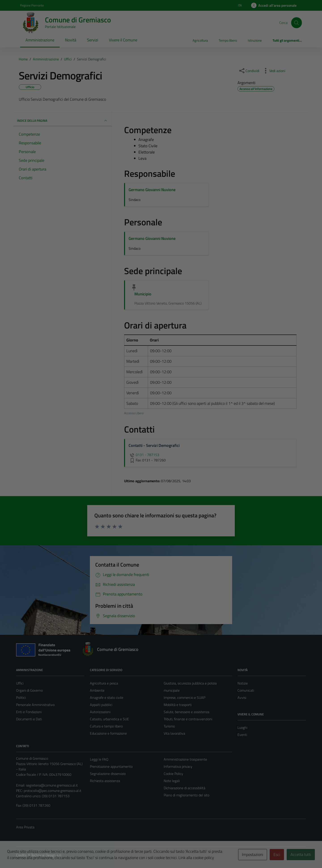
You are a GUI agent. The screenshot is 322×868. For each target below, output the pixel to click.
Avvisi (242, 697)
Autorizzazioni (100, 712)
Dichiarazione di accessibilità (184, 788)
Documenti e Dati (29, 719)
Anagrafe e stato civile (107, 697)
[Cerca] (297, 23)
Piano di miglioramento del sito (186, 795)
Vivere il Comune (123, 40)
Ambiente (97, 690)
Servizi (93, 40)
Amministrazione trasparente (185, 759)
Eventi (242, 735)
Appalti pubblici (101, 705)
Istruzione (255, 40)
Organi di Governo (29, 690)
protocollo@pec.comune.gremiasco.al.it (53, 791)
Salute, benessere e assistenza (186, 712)
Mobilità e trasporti (178, 705)
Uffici (20, 683)
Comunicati (246, 690)
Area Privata (25, 827)
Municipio (143, 294)
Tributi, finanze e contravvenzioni (188, 719)
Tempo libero (228, 40)
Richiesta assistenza (105, 781)
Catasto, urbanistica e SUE (109, 719)
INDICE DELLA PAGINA (63, 121)
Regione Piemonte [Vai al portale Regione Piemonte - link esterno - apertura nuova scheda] (32, 5)
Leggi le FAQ (99, 759)
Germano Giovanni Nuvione (152, 190)
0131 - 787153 (144, 455)
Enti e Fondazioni (29, 712)
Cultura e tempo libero (106, 726)
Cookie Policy (173, 774)
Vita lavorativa (174, 733)
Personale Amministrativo (35, 705)
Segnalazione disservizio (108, 774)
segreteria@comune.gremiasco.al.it (52, 785)
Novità (71, 40)
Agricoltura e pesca (104, 683)
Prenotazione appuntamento (111, 766)
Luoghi (242, 727)
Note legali (172, 781)
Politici (21, 697)
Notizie (243, 683)
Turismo (169, 726)
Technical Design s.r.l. (47, 855)
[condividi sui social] (249, 71)
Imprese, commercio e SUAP (184, 697)
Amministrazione (40, 40)
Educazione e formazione (108, 733)
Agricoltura (200, 40)
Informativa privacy (178, 766)
